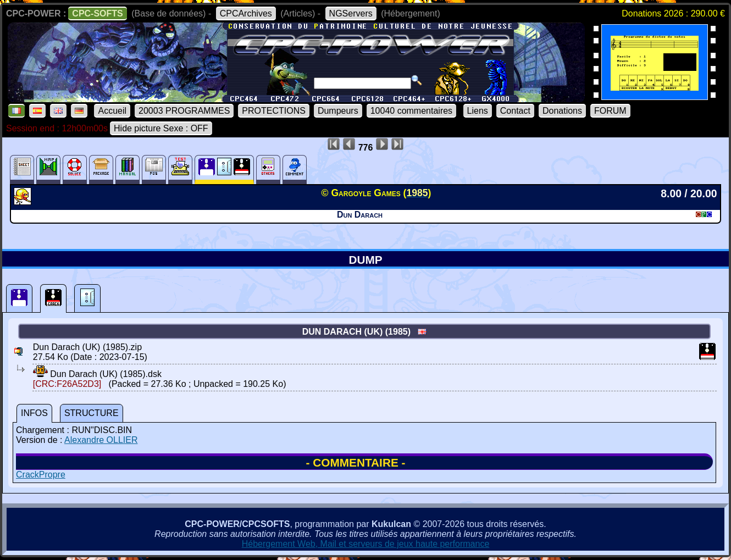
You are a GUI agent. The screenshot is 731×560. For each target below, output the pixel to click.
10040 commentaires (411, 111)
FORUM (610, 111)
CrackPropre (41, 475)
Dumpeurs (338, 111)
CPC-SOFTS (97, 13)
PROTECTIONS (274, 111)
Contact (515, 111)
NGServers (351, 13)
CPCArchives (246, 13)
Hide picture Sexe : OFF (161, 128)
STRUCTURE (92, 413)
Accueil (112, 111)
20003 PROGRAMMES (184, 111)
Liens (478, 111)
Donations (562, 111)
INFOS (34, 413)
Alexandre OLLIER (101, 440)
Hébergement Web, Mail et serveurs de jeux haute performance (366, 544)
